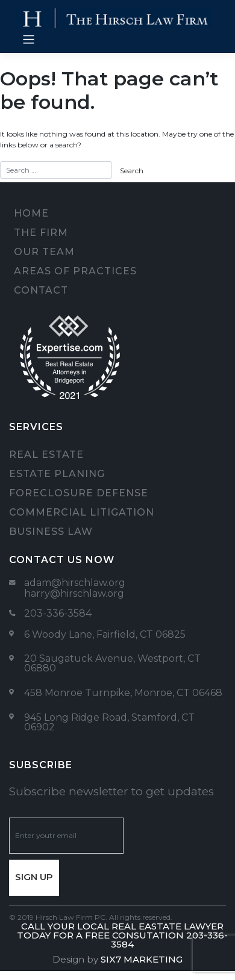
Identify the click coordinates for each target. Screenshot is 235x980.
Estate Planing (57, 474)
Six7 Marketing (142, 959)
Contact (41, 290)
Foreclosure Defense (79, 493)
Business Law (51, 532)
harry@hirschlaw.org (74, 593)
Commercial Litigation (82, 512)
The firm (41, 233)
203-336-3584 (58, 613)
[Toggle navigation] (29, 39)
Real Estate (46, 455)
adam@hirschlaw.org (75, 583)
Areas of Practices (75, 271)
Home (31, 213)
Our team (44, 252)
